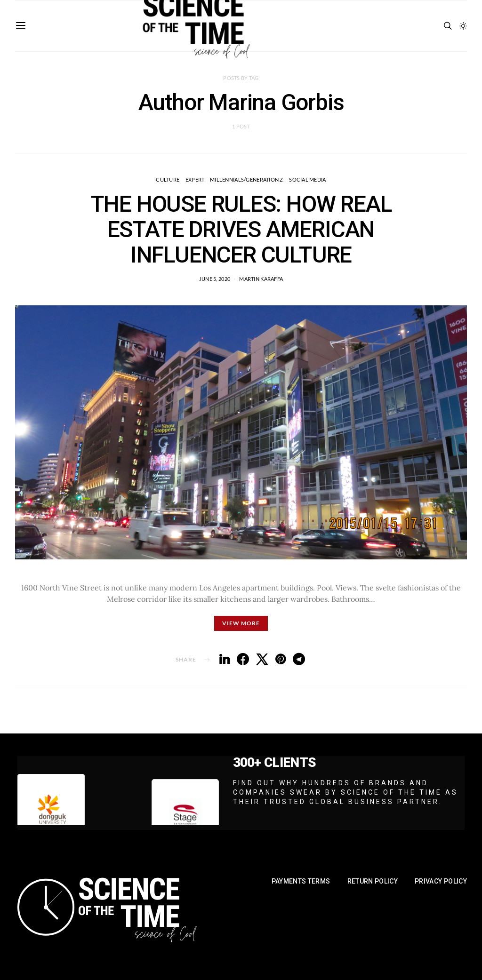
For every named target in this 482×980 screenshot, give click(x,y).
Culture (168, 179)
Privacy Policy (441, 881)
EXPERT (195, 179)
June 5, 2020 (215, 279)
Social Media (307, 179)
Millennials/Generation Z (247, 179)
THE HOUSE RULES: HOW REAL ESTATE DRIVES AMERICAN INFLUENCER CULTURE (241, 229)
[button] (463, 26)
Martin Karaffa (261, 279)
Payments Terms (301, 881)
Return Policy (373, 881)
